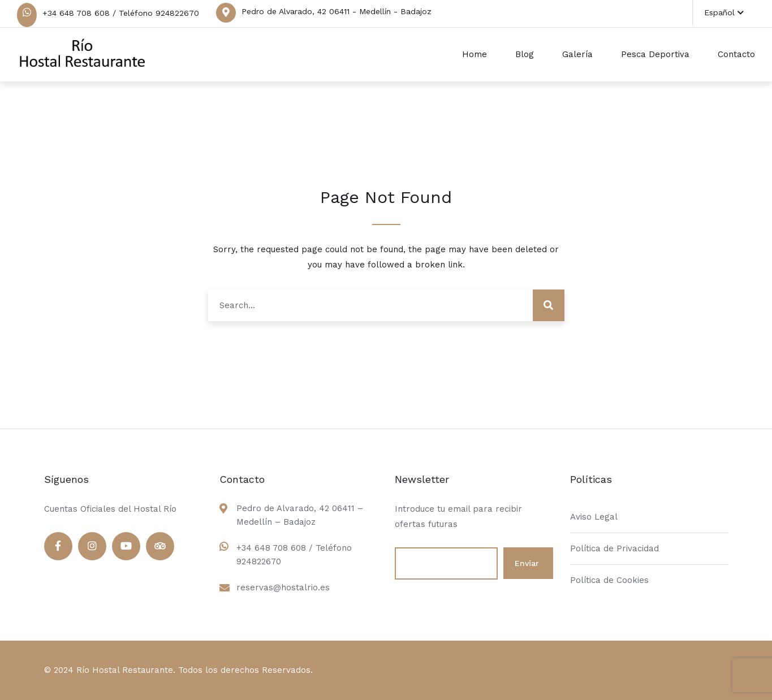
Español (724, 12)
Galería (577, 54)
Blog (525, 54)
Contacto (736, 54)
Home (475, 54)
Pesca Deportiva (655, 54)
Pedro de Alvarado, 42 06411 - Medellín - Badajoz (337, 11)
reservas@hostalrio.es (283, 587)
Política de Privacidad (614, 548)
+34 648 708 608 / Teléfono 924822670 (121, 13)
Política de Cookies (609, 580)
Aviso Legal (594, 517)
